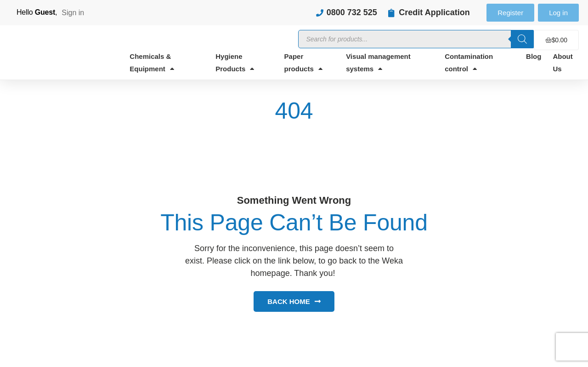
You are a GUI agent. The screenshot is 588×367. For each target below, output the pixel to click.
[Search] (522, 39)
